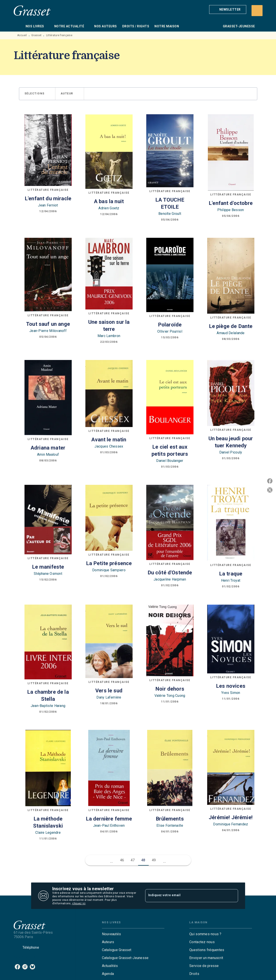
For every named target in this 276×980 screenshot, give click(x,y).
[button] (228, 9)
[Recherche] (257, 11)
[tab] (18, 26)
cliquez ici (79, 903)
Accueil (22, 35)
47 (133, 860)
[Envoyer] (233, 896)
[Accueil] (32, 10)
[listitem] (17, 967)
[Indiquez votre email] (186, 896)
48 (143, 860)
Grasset (36, 35)
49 (154, 860)
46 (122, 860)
